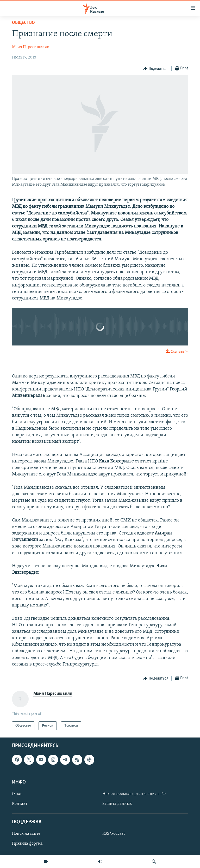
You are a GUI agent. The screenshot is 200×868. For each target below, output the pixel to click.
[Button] (156, 69)
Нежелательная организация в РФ (134, 794)
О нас (17, 794)
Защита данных (117, 804)
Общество (23, 23)
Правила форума (27, 844)
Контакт (20, 804)
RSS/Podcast (114, 834)
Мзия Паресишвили (31, 47)
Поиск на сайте (26, 834)
